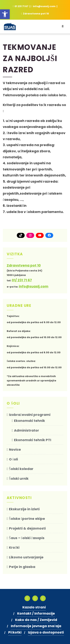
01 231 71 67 (21, 6)
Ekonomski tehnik (29, 421)
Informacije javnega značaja (36, 626)
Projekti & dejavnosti (27, 528)
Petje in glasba (22, 567)
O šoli (13, 459)
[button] (5, 14)
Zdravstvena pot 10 (35, 14)
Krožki (14, 547)
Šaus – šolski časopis (27, 538)
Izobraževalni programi (30, 415)
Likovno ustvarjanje (26, 557)
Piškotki (15, 632)
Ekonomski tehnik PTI (33, 440)
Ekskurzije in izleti (24, 509)
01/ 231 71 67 (22, 280)
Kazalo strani (34, 607)
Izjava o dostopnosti (46, 632)
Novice (15, 449)
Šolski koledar (21, 469)
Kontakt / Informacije (36, 613)
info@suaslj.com (43, 6)
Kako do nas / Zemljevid (36, 620)
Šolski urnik (19, 479)
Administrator (27, 430)
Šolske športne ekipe (27, 519)
